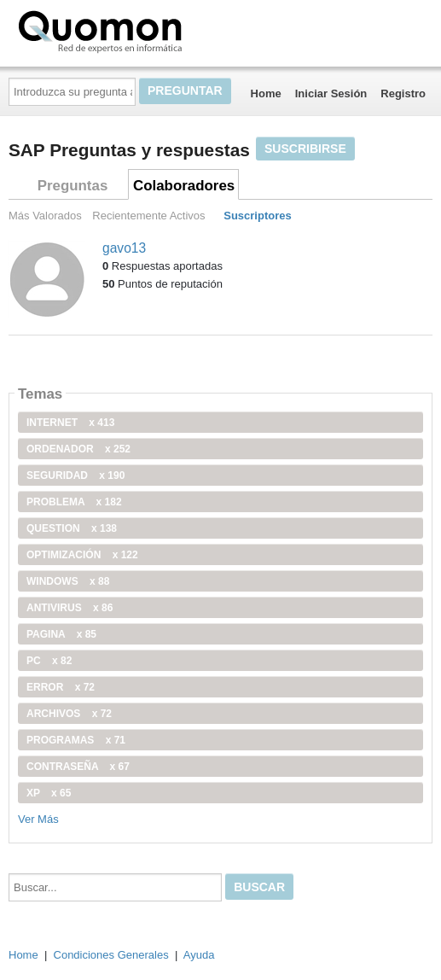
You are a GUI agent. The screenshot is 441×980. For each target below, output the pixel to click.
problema (74, 502)
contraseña (78, 767)
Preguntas (73, 186)
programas (76, 740)
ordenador (78, 449)
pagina (61, 634)
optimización (82, 555)
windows (68, 581)
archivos (69, 714)
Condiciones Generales (111, 955)
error (61, 687)
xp (49, 793)
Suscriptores (257, 216)
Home (266, 93)
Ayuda (199, 955)
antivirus (70, 608)
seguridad (75, 475)
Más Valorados (45, 216)
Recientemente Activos (148, 216)
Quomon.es (154, 30)
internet (70, 423)
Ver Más (38, 819)
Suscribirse (305, 149)
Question (72, 528)
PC (49, 661)
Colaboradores (184, 186)
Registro (403, 93)
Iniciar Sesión (331, 93)
